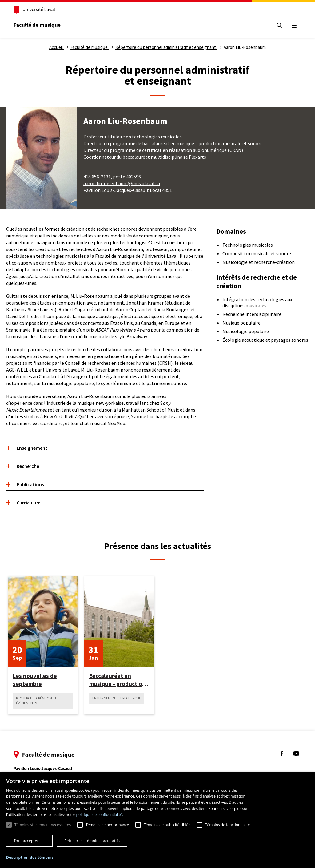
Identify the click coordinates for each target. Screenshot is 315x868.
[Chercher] (279, 25)
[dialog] (157, 820)
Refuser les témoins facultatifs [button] (92, 841)
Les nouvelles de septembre (35, 680)
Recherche (28, 466)
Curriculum (29, 503)
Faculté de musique (38, 25)
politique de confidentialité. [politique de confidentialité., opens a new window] (100, 815)
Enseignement (32, 448)
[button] (30, 858)
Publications (30, 484)
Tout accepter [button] (26, 841)
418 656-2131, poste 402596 (112, 177)
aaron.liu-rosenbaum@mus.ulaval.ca (122, 183)
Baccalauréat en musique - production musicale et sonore (117, 680)
